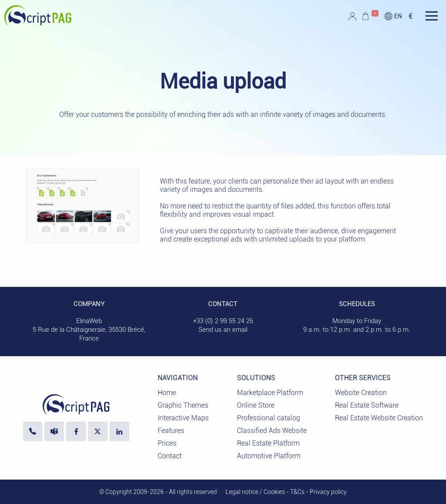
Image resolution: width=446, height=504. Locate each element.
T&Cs (297, 492)
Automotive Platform (269, 456)
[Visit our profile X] (98, 431)
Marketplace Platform (270, 393)
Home (167, 393)
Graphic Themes (183, 405)
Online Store (256, 405)
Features (171, 431)
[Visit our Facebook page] (76, 431)
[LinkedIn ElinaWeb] (120, 431)
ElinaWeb (89, 321)
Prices (167, 443)
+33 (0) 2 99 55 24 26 (223, 321)
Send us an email (223, 330)
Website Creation (361, 393)
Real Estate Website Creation (379, 418)
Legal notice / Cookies (255, 492)
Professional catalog (269, 418)
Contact (170, 456)
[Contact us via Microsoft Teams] (54, 431)
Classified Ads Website (272, 431)
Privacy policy (328, 492)
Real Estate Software (367, 405)
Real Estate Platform (268, 443)
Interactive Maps (183, 418)
